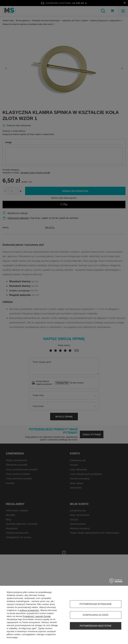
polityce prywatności (29, 610)
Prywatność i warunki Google (37, 616)
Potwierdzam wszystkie (96, 626)
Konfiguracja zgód (95, 615)
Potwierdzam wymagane (96, 604)
